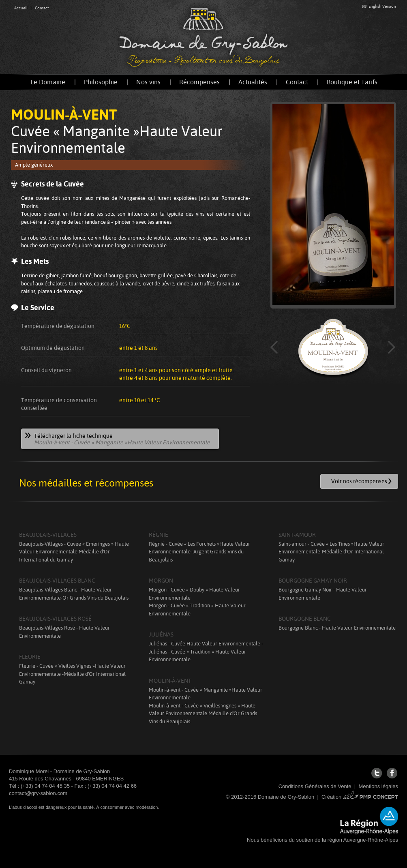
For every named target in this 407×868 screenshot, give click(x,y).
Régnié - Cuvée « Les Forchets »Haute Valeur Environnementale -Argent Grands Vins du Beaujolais (199, 552)
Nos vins (148, 82)
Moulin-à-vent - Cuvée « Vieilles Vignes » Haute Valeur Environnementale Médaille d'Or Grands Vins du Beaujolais (203, 714)
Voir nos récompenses (359, 481)
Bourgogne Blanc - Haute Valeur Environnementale (337, 628)
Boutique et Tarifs (352, 82)
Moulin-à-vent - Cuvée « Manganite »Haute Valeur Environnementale (206, 694)
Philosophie (101, 82)
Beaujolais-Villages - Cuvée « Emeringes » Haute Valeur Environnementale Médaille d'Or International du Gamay (74, 552)
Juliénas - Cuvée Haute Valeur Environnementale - (206, 644)
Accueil (21, 8)
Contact (42, 8)
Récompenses (199, 82)
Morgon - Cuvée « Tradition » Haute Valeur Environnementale (197, 610)
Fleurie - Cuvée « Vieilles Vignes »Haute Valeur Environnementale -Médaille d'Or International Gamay (72, 674)
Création (360, 797)
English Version (379, 6)
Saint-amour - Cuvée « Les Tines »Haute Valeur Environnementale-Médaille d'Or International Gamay (331, 552)
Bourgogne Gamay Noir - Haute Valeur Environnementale (323, 594)
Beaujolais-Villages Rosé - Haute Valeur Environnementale (64, 632)
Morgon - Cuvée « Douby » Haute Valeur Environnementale (194, 594)
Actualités (253, 82)
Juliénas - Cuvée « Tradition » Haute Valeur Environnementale (197, 656)
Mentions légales (378, 786)
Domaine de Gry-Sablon (203, 37)
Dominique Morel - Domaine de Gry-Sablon (59, 771)
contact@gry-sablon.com (38, 793)
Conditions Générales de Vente (315, 786)
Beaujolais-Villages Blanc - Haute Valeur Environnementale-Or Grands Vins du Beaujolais (74, 594)
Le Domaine (48, 82)
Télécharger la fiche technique (118, 439)
